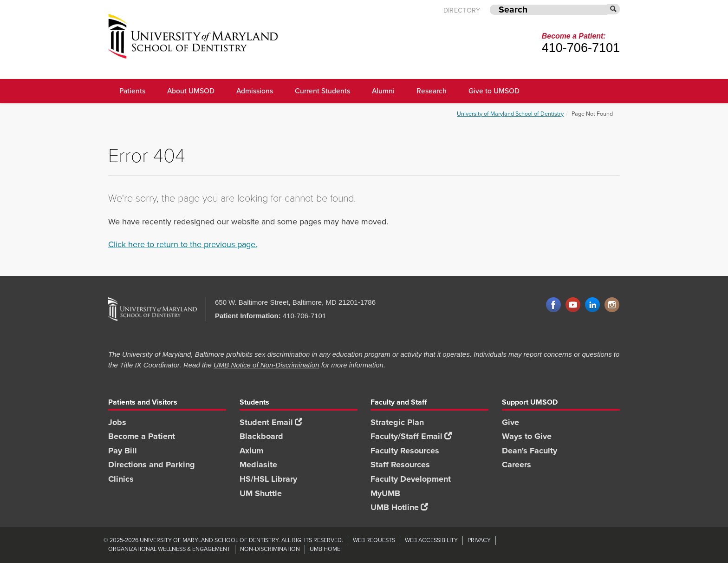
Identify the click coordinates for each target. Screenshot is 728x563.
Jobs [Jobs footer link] (117, 422)
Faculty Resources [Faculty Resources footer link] (405, 451)
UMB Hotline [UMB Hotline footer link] (399, 507)
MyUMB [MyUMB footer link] (385, 493)
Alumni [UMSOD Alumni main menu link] (383, 91)
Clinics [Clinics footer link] (121, 479)
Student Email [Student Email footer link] (271, 422)
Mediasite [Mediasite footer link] (258, 465)
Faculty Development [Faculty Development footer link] (411, 479)
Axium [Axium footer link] (251, 451)
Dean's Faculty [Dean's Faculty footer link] (530, 451)
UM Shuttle (261, 493)
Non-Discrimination (270, 549)
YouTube (573, 305)
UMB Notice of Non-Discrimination (266, 365)
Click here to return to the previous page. (183, 244)
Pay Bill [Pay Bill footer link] (123, 451)
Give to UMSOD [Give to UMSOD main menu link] (494, 91)
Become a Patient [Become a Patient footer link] (142, 436)
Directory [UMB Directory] (462, 10)
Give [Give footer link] (510, 422)
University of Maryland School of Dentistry (510, 114)
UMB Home (325, 549)
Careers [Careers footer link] (517, 465)
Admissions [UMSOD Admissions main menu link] (255, 91)
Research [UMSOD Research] (432, 91)
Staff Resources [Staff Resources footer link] (400, 465)
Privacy (479, 540)
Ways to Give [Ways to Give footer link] (527, 436)
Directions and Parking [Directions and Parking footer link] (152, 465)
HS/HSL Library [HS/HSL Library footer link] (268, 479)
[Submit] (614, 9)
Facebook (553, 305)
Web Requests (374, 540)
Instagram (612, 305)
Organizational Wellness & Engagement (169, 549)
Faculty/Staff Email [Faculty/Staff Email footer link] (411, 436)
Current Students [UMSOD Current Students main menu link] (322, 91)
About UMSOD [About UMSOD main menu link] (191, 91)
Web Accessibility (431, 540)
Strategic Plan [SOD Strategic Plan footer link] (397, 422)
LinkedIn (592, 305)
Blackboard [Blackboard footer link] (261, 436)
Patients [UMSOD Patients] (132, 91)
